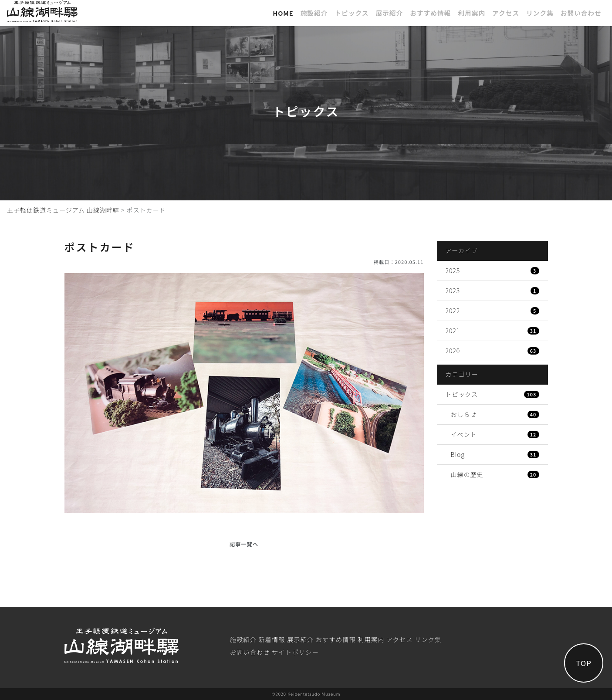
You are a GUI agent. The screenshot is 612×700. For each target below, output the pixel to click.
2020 (492, 351)
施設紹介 (314, 13)
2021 (492, 331)
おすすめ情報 (430, 13)
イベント (495, 434)
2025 (492, 271)
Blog (495, 454)
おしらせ (495, 414)
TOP (584, 663)
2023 (492, 291)
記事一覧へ (244, 544)
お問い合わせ (581, 13)
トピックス (352, 13)
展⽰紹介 (389, 13)
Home (283, 13)
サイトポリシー (295, 652)
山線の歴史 (495, 474)
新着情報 (272, 639)
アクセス (506, 13)
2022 (492, 311)
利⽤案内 (472, 13)
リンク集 (540, 13)
